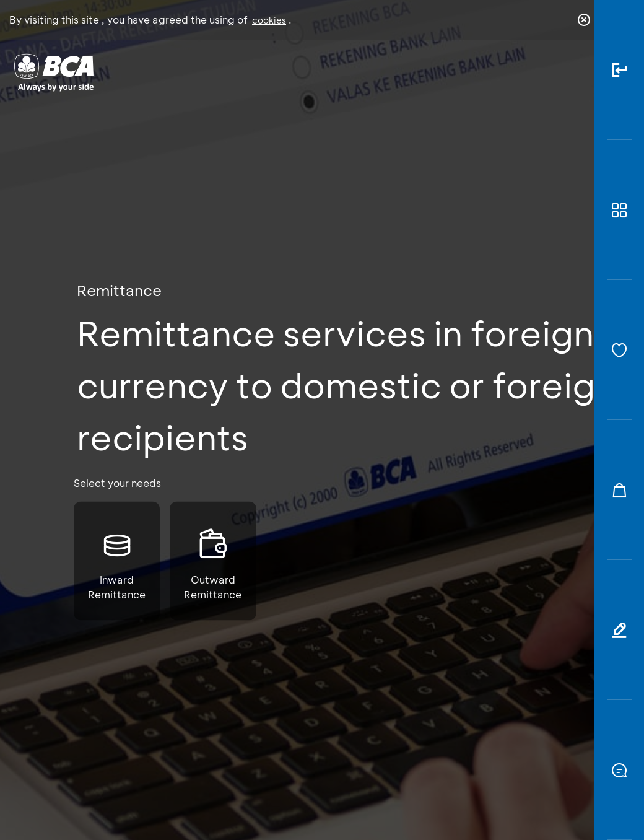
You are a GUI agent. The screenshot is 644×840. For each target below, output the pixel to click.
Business (283, 81)
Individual (211, 78)
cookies (269, 20)
